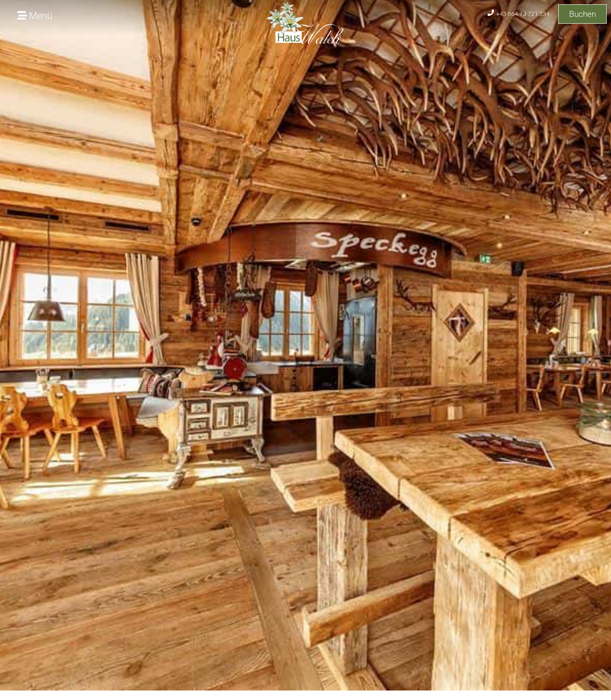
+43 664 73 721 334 (523, 14)
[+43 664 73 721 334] (491, 13)
